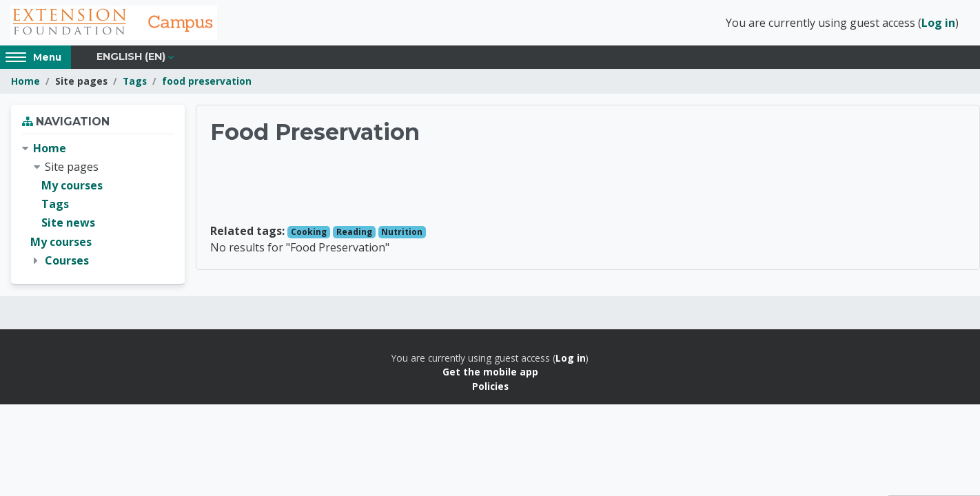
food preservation (207, 81)
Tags (135, 81)
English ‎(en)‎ (131, 56)
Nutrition (402, 232)
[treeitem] (98, 205)
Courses (67, 260)
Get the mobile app (490, 372)
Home (25, 81)
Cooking (309, 232)
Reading (354, 232)
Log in (938, 23)
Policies (490, 386)
